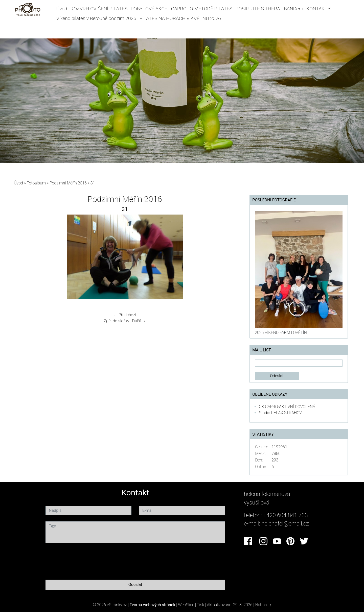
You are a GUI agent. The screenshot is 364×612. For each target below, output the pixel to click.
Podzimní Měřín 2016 (68, 183)
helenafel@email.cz (285, 523)
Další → (139, 321)
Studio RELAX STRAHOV (280, 413)
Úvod (62, 9)
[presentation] (84, 560)
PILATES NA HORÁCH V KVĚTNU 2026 (180, 18)
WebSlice (186, 605)
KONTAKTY (318, 9)
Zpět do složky (117, 321)
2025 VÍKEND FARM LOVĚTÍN (281, 333)
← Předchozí (125, 315)
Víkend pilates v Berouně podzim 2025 (96, 18)
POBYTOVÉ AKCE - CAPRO (159, 9)
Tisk (201, 605)
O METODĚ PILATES (211, 9)
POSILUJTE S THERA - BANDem (269, 9)
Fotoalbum (36, 183)
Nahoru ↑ (263, 605)
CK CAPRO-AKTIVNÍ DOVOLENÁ (287, 407)
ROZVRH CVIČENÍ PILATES (99, 9)
